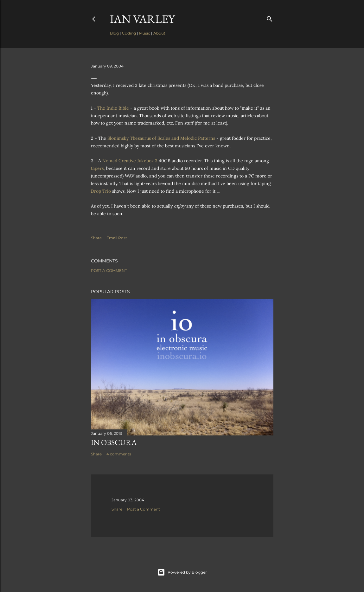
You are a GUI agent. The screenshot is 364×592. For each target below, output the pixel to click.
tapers (97, 168)
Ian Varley (142, 19)
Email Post (117, 238)
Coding (129, 33)
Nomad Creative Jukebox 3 (130, 161)
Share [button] (96, 238)
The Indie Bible (113, 108)
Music (145, 33)
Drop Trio (101, 191)
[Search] (270, 18)
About (159, 33)
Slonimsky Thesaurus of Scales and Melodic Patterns (161, 138)
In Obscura (114, 442)
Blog (114, 33)
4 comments (119, 454)
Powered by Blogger (182, 572)
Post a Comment (109, 270)
